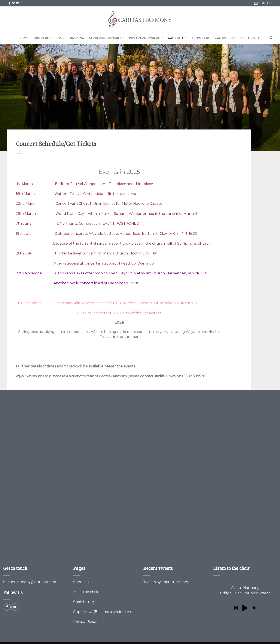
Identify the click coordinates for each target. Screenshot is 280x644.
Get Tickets (250, 38)
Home (25, 38)
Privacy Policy (85, 622)
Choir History (84, 602)
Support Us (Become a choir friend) (104, 612)
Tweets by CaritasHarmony (166, 582)
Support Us (201, 38)
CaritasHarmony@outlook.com (30, 582)
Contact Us (225, 38)
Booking (77, 38)
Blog (61, 38)
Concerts (177, 38)
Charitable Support (106, 38)
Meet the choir (86, 592)
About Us (43, 38)
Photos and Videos (146, 38)
